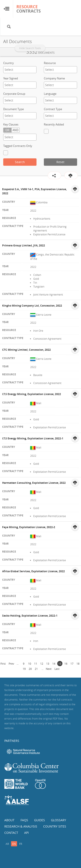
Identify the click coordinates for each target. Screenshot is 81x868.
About (9, 820)
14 (54, 664)
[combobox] (20, 70)
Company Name (54, 78)
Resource (50, 63)
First (3, 664)
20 (30, 669)
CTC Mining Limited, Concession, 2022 (26, 350)
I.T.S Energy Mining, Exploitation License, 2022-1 (33, 438)
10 (30, 664)
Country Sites (55, 826)
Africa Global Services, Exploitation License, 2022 (33, 571)
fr (21, 844)
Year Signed (11, 78)
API (26, 833)
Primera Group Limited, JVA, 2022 (24, 245)
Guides (40, 820)
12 (42, 664)
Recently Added (54, 124)
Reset (60, 162)
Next (49, 669)
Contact (11, 833)
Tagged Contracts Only (18, 146)
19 (24, 669)
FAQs (24, 820)
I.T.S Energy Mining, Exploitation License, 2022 (32, 394)
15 (60, 664)
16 (66, 664)
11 (36, 664)
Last (57, 669)
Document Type (13, 109)
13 (48, 664)
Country (9, 63)
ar (7, 844)
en (14, 844)
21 (36, 669)
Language (50, 94)
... (18, 664)
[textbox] (20, 70)
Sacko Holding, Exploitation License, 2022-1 (30, 616)
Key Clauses (11, 124)
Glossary (59, 820)
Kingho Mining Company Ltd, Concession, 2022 (32, 306)
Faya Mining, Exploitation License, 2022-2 (29, 527)
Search (20, 162)
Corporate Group (14, 94)
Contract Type (53, 109)
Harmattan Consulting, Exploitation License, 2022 (34, 483)
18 (78, 664)
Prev (11, 664)
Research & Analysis (21, 826)
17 (72, 664)
